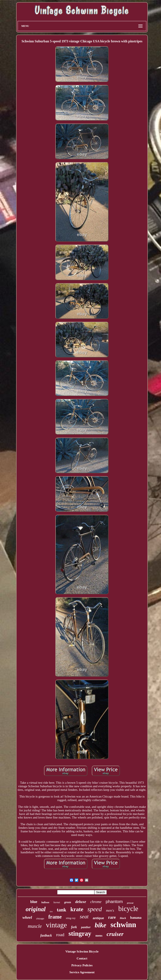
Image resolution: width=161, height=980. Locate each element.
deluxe (81, 902)
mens (99, 936)
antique (98, 918)
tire (51, 912)
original (36, 909)
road (60, 935)
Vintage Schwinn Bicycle (82, 951)
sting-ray (71, 918)
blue (34, 902)
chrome (96, 902)
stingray (80, 934)
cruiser (115, 934)
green (68, 902)
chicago (40, 919)
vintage (56, 925)
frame (55, 917)
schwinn (123, 925)
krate (77, 909)
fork (74, 927)
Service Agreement (82, 972)
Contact (82, 958)
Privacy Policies (82, 965)
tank (62, 910)
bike (101, 925)
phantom (114, 901)
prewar (130, 903)
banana (136, 918)
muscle (35, 926)
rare (112, 917)
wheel (27, 917)
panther (86, 927)
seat (84, 917)
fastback (46, 935)
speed (95, 909)
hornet (57, 902)
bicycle (128, 909)
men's (110, 910)
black (123, 918)
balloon (45, 902)
